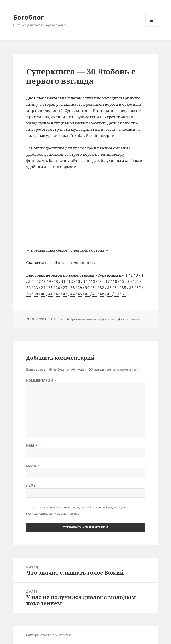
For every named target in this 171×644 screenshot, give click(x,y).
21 (137, 281)
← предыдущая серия (47, 250)
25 (51, 288)
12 (71, 281)
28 (73, 288)
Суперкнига (76, 110)
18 (115, 281)
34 (117, 288)
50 (117, 294)
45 (80, 294)
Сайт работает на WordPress (49, 635)
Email (33, 466)
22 (28, 288)
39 (36, 294)
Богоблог (28, 17)
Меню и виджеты (152, 26)
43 (65, 294)
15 (93, 281)
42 (58, 294)
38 (28, 294)
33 (109, 288)
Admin (58, 319)
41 (51, 294)
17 (108, 281)
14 (85, 281)
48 (102, 294)
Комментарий (41, 380)
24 (43, 288)
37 (139, 288)
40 (43, 294)
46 (87, 294)
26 (58, 288)
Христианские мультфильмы (92, 319)
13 (78, 281)
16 (100, 281)
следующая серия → (90, 250)
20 (130, 281)
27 (65, 288)
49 (109, 294)
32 (102, 288)
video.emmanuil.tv (79, 263)
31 (95, 288)
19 (122, 281)
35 (124, 288)
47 (95, 294)
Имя (32, 445)
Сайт (31, 486)
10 (56, 281)
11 (63, 281)
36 (131, 288)
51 (124, 294)
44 (73, 294)
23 (36, 288)
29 (80, 288)
